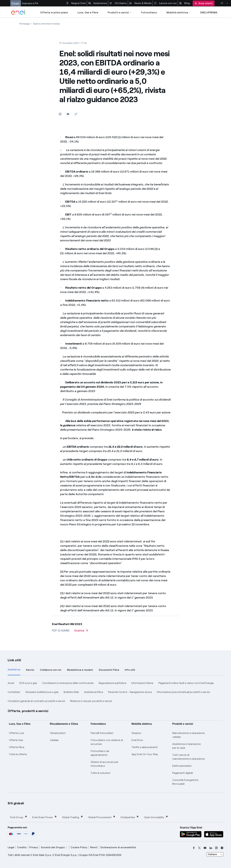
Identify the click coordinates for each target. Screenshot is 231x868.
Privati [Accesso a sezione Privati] (15, 3)
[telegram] (222, 848)
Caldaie (54, 740)
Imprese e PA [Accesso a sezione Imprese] (30, 3)
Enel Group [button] (19, 817)
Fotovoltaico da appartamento (100, 753)
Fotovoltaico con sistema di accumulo (107, 742)
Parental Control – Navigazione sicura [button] (130, 692)
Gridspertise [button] (130, 817)
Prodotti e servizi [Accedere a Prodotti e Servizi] (120, 12)
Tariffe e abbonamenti (145, 747)
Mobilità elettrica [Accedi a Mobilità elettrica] (179, 12)
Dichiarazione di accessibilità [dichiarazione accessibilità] (118, 847)
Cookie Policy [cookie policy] (79, 847)
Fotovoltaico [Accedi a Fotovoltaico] (149, 12)
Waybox (136, 733)
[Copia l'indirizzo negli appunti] (76, 114)
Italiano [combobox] (212, 854)
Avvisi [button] (11, 683)
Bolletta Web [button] (71, 692)
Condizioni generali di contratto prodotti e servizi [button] (36, 701)
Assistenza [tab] (14, 669)
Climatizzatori (58, 733)
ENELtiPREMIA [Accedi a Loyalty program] (209, 12)
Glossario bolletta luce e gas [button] (42, 692)
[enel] (18, 12)
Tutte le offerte (18, 754)
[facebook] (194, 848)
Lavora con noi (165, 3)
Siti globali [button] (16, 803)
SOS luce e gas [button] (28, 683)
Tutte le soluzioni (100, 773)
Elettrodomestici (182, 766)
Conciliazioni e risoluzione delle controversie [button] (68, 683)
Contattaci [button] (14, 692)
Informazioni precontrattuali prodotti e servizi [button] (183, 692)
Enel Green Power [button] (45, 817)
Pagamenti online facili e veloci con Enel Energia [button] (186, 683)
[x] (199, 848)
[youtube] (205, 848)
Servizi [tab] (30, 670)
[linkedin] (211, 848)
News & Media (140, 3)
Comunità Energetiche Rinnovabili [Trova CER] (185, 782)
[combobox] (215, 854)
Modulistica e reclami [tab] (80, 670)
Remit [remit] (94, 847)
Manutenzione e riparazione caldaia (188, 735)
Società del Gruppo (53, 847)
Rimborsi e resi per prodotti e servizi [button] (91, 701)
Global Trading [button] (72, 817)
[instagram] (216, 848)
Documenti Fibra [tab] (109, 670)
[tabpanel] (116, 692)
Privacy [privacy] (34, 847)
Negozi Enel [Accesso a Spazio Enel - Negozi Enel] (76, 3)
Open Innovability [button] (156, 817)
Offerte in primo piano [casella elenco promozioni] (54, 12)
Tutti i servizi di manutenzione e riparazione (188, 757)
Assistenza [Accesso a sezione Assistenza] (98, 3)
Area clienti (204, 3)
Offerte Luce (17, 733)
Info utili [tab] (130, 670)
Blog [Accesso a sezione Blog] (184, 3)
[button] (68, 114)
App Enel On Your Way (145, 754)
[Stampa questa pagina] (60, 114)
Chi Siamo (118, 3)
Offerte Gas (16, 740)
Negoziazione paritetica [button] (112, 683)
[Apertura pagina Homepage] (25, 24)
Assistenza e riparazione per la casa (186, 746)
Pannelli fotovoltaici (102, 733)
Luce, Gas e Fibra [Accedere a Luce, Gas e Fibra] (88, 12)
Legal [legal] (11, 847)
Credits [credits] (22, 847)
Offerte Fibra (17, 747)
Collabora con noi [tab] (51, 670)
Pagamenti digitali (183, 773)
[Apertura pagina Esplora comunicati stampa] (46, 24)
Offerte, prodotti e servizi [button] (28, 711)
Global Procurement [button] (102, 817)
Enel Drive (137, 740)
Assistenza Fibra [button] (94, 692)
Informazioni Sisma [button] (142, 683)
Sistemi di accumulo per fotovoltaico (105, 764)
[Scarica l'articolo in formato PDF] (81, 632)
